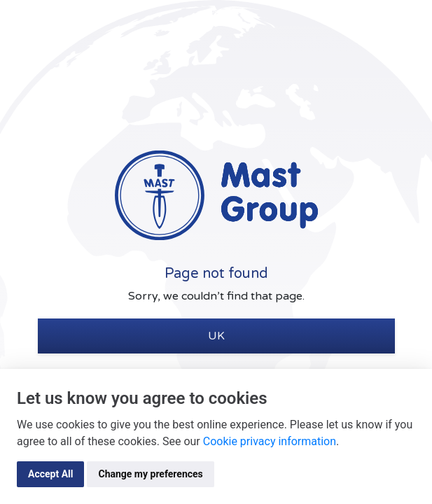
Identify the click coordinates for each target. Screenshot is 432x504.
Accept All (50, 474)
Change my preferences (150, 474)
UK (216, 336)
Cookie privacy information (270, 441)
